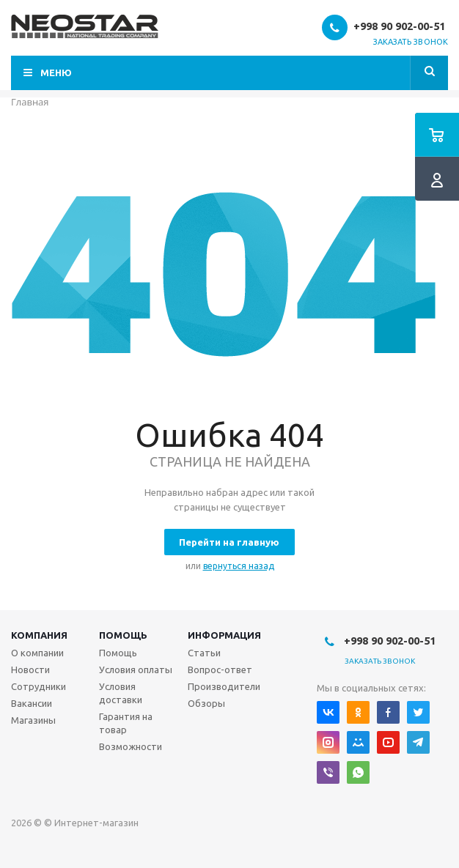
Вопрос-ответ (220, 669)
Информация (224, 635)
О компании (37, 653)
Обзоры (206, 703)
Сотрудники (38, 686)
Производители (224, 686)
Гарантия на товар (126, 723)
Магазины (33, 720)
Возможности (131, 746)
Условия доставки (121, 693)
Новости (30, 669)
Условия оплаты (136, 669)
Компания (39, 635)
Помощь (123, 635)
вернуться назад (239, 566)
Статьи (204, 653)
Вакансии (32, 703)
